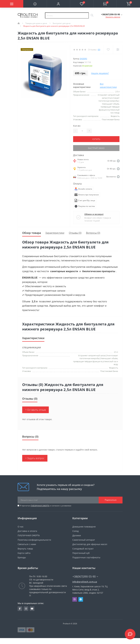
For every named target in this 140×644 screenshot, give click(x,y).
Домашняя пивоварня (84, 527)
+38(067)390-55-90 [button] (85, 577)
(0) (99, 50)
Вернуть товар (25, 549)
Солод (75, 531)
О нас (21, 527)
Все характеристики (108, 85)
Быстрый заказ (96, 148)
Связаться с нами (27, 544)
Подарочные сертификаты (86, 557)
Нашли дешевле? (100, 73)
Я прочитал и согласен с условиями (46, 506)
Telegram (81, 599)
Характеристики (55, 233)
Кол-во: (77, 126)
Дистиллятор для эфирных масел (90, 544)
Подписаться (111, 500)
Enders (83, 59)
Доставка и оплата (27, 531)
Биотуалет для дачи (62, 23)
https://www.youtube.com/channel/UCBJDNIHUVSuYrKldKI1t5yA (32, 609)
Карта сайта (24, 553)
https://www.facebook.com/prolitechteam (20, 609)
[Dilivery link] (118, 161)
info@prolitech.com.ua (85, 582)
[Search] (92, 15)
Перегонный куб (81, 553)
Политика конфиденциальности (34, 540)
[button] (58, 4)
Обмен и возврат (94, 214)
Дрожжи (77, 535)
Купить (96, 139)
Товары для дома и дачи (36, 23)
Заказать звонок (113, 17)
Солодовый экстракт (83, 549)
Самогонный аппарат (84, 540)
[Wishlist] (108, 50)
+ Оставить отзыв (36, 410)
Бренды (22, 557)
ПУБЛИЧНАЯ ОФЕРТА (40, 506)
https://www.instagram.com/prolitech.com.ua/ (26, 609)
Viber (75, 599)
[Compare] (118, 50)
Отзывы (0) (75, 233)
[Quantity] (82, 131)
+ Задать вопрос (35, 458)
